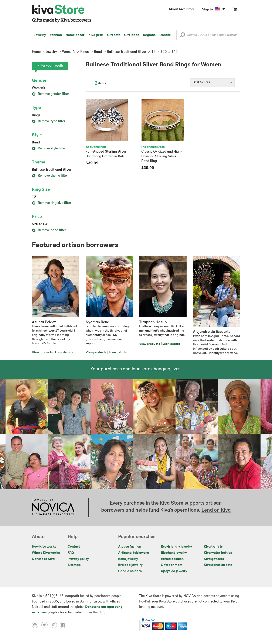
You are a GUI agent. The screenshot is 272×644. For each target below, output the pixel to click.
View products (42, 353)
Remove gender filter (50, 94)
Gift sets (114, 35)
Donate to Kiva (43, 559)
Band (36, 143)
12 (34, 197)
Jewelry (40, 35)
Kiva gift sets (214, 559)
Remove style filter (49, 149)
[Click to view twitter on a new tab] (46, 625)
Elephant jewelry (174, 553)
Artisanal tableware (134, 553)
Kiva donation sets (218, 565)
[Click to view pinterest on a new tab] (37, 625)
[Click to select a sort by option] (212, 83)
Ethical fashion (172, 559)
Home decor (75, 35)
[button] (182, 36)
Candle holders (130, 571)
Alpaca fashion (130, 547)
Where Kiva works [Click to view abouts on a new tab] (46, 553)
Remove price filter (49, 230)
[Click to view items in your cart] (235, 10)
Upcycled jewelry (174, 571)
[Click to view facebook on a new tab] (64, 625)
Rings (36, 115)
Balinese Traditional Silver (52, 170)
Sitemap (74, 565)
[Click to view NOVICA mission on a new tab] (53, 508)
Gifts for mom (172, 565)
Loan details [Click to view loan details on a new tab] (64, 353)
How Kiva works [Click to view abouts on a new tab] (44, 547)
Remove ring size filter (52, 203)
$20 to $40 (41, 224)
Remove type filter (49, 121)
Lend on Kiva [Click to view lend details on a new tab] (216, 510)
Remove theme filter (50, 176)
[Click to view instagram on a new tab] (55, 625)
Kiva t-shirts (213, 547)
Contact (74, 547)
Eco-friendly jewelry (176, 547)
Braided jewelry (130, 565)
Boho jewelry (128, 559)
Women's (38, 88)
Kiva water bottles (218, 553)
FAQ (71, 553)
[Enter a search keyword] (208, 35)
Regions (149, 35)
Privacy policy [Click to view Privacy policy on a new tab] (78, 559)
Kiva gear (96, 35)
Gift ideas (132, 35)
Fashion (56, 35)
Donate (165, 35)
